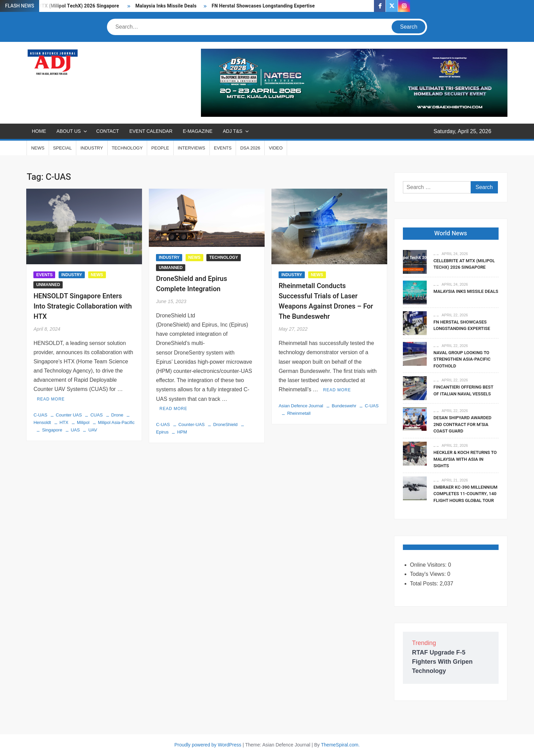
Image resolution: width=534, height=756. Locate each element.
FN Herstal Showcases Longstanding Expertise (264, 6)
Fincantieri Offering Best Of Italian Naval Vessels (464, 390)
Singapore (52, 430)
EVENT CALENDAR (151, 131)
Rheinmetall (299, 413)
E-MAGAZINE (198, 131)
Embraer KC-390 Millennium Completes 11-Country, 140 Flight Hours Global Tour (466, 494)
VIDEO (276, 148)
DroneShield (225, 424)
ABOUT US (69, 131)
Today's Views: (429, 574)
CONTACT (108, 131)
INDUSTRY (92, 148)
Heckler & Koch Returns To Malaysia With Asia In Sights (465, 459)
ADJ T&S (232, 131)
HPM (182, 432)
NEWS (38, 148)
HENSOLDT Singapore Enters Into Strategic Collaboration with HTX (83, 306)
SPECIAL (62, 148)
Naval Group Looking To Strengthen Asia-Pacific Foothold (462, 359)
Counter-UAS (192, 424)
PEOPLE (160, 148)
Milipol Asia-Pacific (116, 422)
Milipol (83, 422)
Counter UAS (69, 415)
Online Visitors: (429, 565)
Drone (117, 415)
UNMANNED (48, 285)
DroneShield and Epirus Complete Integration (192, 284)
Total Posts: (425, 584)
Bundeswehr (344, 406)
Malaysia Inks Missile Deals (166, 6)
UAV (93, 430)
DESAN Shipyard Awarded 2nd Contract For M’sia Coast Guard (462, 424)
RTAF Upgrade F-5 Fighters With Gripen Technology (442, 662)
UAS (75, 430)
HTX (64, 422)
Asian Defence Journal (301, 406)
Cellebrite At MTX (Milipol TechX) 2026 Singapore (464, 264)
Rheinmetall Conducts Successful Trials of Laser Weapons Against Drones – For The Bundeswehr (326, 301)
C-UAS (40, 415)
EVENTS (223, 148)
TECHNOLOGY (127, 148)
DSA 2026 (250, 148)
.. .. (436, 254)
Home (39, 131)
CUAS (96, 415)
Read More (51, 399)
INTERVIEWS (192, 148)
